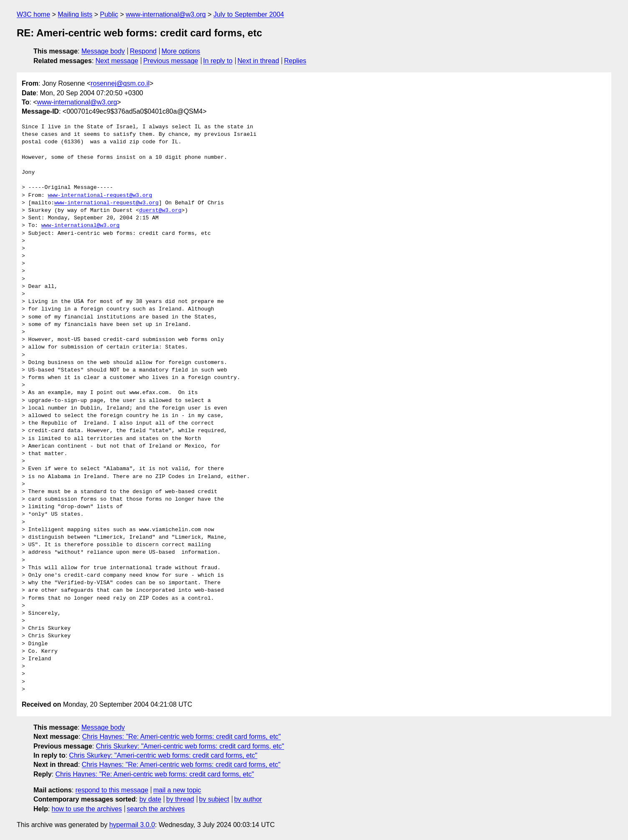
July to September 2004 (249, 14)
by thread (180, 799)
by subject (214, 799)
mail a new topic (177, 790)
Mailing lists (75, 14)
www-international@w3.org (166, 14)
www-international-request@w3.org (100, 196)
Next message (117, 61)
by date (150, 799)
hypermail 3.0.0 (132, 825)
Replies (295, 61)
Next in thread (258, 61)
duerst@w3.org (160, 211)
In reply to (218, 61)
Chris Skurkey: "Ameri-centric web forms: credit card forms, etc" (190, 746)
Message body (103, 51)
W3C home (33, 14)
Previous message (171, 61)
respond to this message (112, 790)
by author (248, 799)
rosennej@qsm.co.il (120, 83)
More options (181, 51)
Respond (143, 51)
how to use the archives (87, 809)
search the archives (156, 809)
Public (109, 14)
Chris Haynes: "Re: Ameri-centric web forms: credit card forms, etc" (182, 737)
